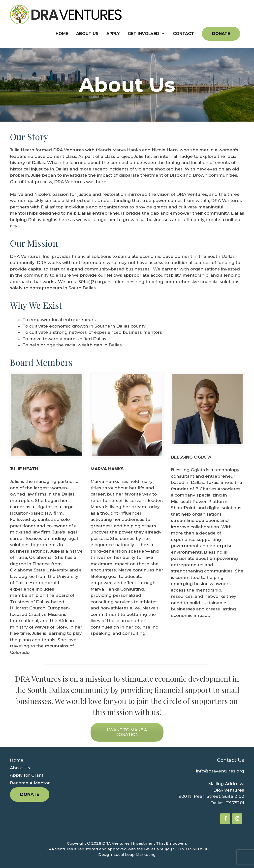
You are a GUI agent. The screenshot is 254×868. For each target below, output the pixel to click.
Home (62, 34)
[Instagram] (237, 819)
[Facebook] (225, 819)
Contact (183, 34)
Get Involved (148, 34)
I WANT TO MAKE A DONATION (127, 732)
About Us (87, 34)
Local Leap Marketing (135, 854)
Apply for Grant (27, 775)
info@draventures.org (220, 771)
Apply (113, 34)
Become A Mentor (30, 783)
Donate (221, 34)
